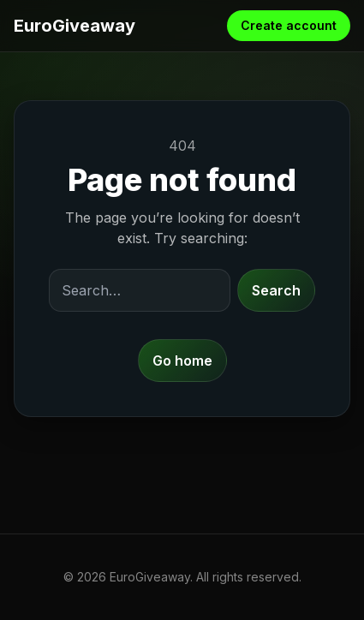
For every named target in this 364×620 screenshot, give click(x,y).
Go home (182, 361)
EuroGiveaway (75, 26)
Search (276, 290)
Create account (289, 25)
